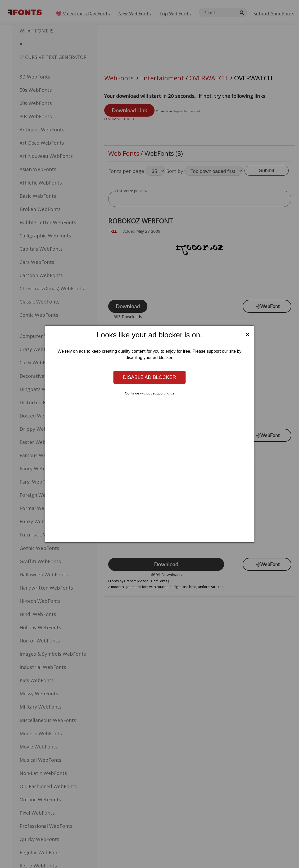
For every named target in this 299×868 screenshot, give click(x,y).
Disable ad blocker (149, 377)
